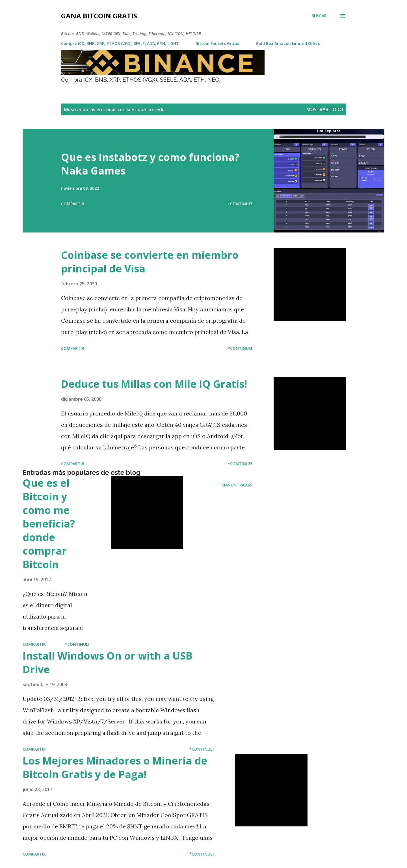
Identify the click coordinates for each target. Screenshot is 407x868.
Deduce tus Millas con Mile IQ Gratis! (154, 384)
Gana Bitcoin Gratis (99, 16)
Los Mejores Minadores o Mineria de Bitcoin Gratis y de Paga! (115, 767)
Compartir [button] (73, 204)
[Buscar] (319, 16)
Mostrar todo (325, 109)
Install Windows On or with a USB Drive (108, 663)
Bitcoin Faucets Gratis (217, 43)
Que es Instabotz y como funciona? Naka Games (150, 164)
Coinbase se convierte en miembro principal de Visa (150, 262)
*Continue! (240, 204)
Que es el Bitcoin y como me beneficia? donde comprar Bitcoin (49, 524)
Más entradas (237, 485)
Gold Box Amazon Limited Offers (288, 43)
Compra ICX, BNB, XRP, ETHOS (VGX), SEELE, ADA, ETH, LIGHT (120, 43)
